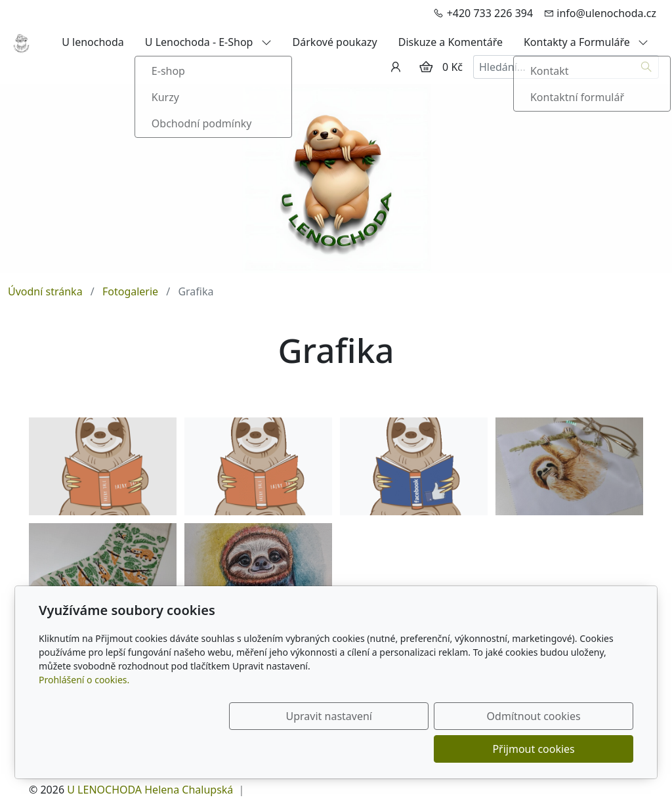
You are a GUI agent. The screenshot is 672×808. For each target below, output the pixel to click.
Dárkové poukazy (335, 42)
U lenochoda (93, 42)
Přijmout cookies (570, 749)
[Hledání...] (554, 67)
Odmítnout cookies (439, 749)
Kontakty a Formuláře (586, 42)
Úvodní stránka (45, 291)
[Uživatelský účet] (396, 67)
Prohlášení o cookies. (84, 712)
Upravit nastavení (307, 749)
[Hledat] (647, 67)
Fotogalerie (130, 291)
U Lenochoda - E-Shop (208, 42)
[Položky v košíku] (426, 67)
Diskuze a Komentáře (451, 42)
